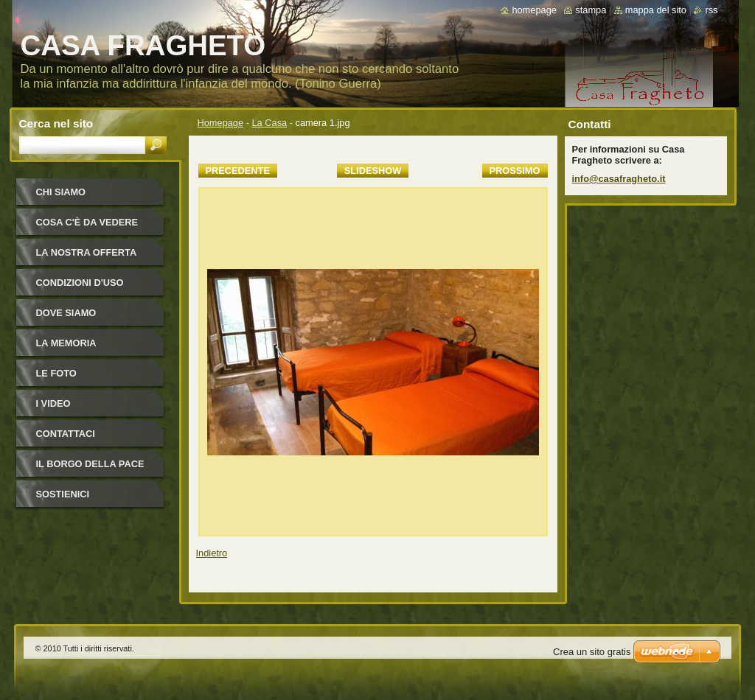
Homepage (221, 123)
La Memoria (66, 343)
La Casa (270, 123)
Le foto (56, 373)
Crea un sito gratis (592, 652)
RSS (711, 10)
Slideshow (373, 171)
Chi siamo (61, 192)
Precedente (238, 171)
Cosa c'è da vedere (87, 222)
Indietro (212, 553)
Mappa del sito (656, 10)
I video (53, 403)
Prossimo (515, 171)
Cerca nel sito (56, 123)
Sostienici (63, 494)
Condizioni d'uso (80, 283)
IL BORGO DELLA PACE (90, 464)
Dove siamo (66, 313)
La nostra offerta (87, 252)
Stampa (591, 10)
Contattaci (66, 434)
